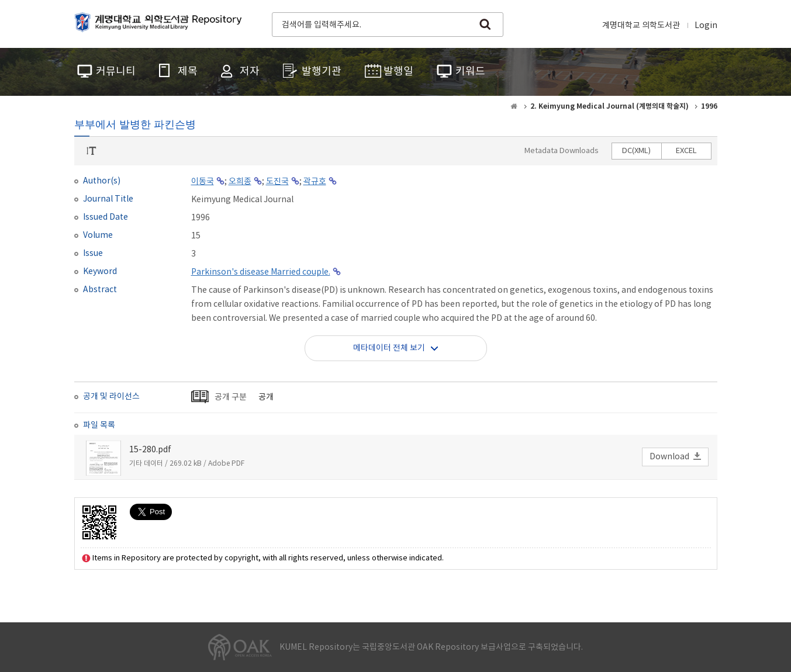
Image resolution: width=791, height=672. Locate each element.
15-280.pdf (150, 450)
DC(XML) (636, 151)
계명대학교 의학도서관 (641, 26)
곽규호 (315, 182)
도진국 (277, 182)
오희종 (240, 182)
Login (706, 26)
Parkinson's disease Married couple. (261, 272)
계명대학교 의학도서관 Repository (161, 23)
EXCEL (686, 151)
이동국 (203, 182)
